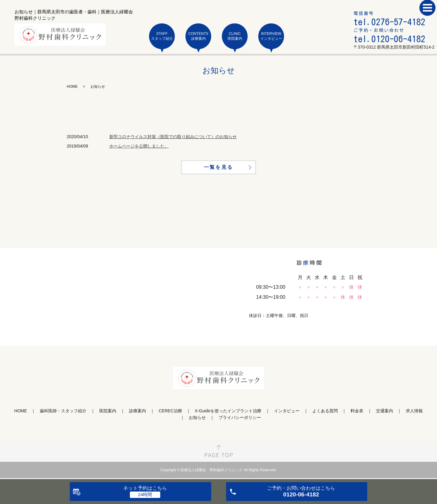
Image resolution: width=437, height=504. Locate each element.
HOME (72, 87)
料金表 (357, 413)
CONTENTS (198, 36)
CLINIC (235, 36)
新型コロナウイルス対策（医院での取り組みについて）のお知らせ (173, 137)
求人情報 (414, 413)
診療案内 (137, 413)
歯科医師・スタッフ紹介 (63, 413)
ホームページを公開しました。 (139, 146)
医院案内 (108, 413)
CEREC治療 (170, 413)
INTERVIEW (271, 36)
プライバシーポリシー (240, 420)
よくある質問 (325, 413)
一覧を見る (218, 168)
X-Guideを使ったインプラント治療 (228, 413)
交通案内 (384, 413)
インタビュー (287, 413)
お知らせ (197, 420)
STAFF (162, 36)
